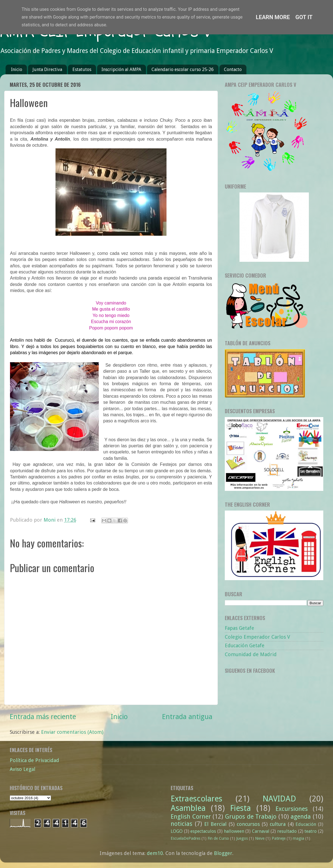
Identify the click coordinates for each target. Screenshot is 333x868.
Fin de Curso (218, 838)
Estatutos (82, 69)
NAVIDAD (279, 799)
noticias (181, 824)
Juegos (242, 838)
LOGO (177, 831)
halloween (234, 831)
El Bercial (215, 824)
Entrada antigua (187, 717)
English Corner (191, 817)
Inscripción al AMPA (121, 69)
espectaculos (203, 831)
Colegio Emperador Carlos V (257, 637)
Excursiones (292, 809)
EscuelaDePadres (186, 838)
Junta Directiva (47, 69)
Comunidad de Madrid (251, 654)
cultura (278, 824)
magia (298, 838)
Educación (306, 824)
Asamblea (188, 808)
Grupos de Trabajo (251, 817)
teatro (311, 831)
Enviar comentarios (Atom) (72, 732)
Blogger (223, 853)
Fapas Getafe (239, 628)
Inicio (17, 69)
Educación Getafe (245, 645)
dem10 (155, 853)
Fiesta (240, 808)
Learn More (273, 17)
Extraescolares (196, 799)
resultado (287, 831)
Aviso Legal (22, 769)
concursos (248, 824)
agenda (301, 817)
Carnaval (261, 831)
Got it (304, 17)
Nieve (260, 838)
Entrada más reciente (43, 717)
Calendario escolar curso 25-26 (183, 69)
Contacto (233, 69)
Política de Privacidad (34, 760)
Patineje (279, 838)
